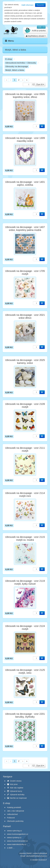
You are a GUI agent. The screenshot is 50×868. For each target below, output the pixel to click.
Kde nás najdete (15, 788)
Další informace (28, 5)
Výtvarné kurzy (15, 791)
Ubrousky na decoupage (17, 66)
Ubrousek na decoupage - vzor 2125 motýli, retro (25, 671)
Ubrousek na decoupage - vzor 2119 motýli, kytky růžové (25, 582)
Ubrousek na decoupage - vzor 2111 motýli (25, 449)
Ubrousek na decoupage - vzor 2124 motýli (25, 627)
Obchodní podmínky (15, 821)
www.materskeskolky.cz (17, 844)
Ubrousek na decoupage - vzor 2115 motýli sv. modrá (25, 538)
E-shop (9, 59)
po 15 (40, 84)
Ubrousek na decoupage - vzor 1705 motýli (25, 272)
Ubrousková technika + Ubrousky (21, 63)
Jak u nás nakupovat (16, 811)
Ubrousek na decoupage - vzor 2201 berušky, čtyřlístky (25, 715)
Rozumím (40, 5)
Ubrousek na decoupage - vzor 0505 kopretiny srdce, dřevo (25, 96)
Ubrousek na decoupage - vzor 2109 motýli (25, 405)
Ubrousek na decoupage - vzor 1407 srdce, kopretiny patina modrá (25, 229)
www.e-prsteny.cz (14, 837)
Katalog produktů (14, 807)
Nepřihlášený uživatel (36, 36)
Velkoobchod (12, 814)
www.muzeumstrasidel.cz (17, 841)
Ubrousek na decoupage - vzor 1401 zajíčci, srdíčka (25, 183)
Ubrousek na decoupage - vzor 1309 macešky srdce (25, 139)
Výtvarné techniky (16, 795)
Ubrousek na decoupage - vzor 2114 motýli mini (25, 494)
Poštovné (11, 818)
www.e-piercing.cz (15, 831)
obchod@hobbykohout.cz (37, 856)
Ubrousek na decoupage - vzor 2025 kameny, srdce (25, 362)
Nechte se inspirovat (17, 798)
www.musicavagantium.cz (18, 834)
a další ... (11, 848)
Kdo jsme (12, 784)
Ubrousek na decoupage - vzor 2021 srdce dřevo (25, 316)
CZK (40, 27)
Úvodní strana (14, 781)
